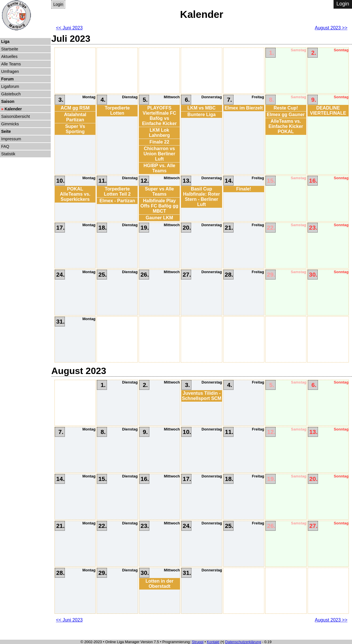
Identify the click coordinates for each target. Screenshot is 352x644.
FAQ (5, 146)
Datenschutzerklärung (243, 642)
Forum (7, 79)
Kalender (13, 109)
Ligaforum (10, 86)
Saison (8, 101)
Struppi (198, 642)
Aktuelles (9, 56)
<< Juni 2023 (69, 28)
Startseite (10, 49)
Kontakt (213, 642)
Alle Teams (11, 64)
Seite (6, 131)
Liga (5, 41)
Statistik (8, 154)
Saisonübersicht (16, 116)
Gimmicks (10, 124)
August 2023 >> (331, 28)
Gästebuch (11, 94)
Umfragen (10, 71)
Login (58, 4)
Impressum (11, 139)
